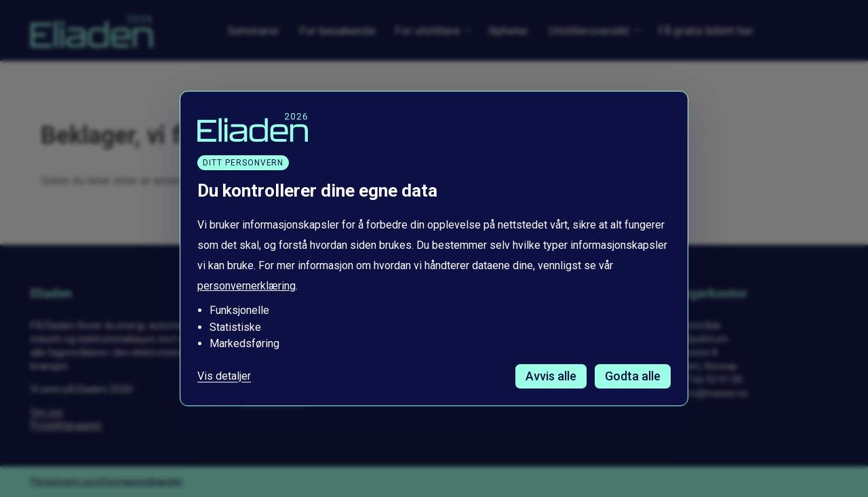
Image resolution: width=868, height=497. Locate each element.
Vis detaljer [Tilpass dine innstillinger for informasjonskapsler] (224, 376)
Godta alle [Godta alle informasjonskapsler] (633, 376)
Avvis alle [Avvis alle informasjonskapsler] (551, 376)
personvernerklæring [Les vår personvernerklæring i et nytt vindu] (246, 286)
